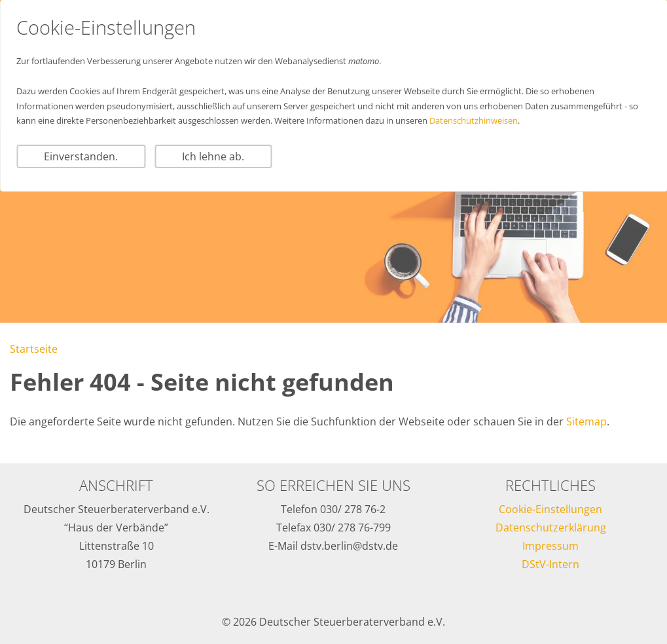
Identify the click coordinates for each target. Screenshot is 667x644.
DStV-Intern (550, 564)
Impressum (550, 546)
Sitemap (586, 421)
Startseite (34, 349)
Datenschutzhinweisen (474, 120)
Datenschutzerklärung (551, 528)
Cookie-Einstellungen (550, 509)
